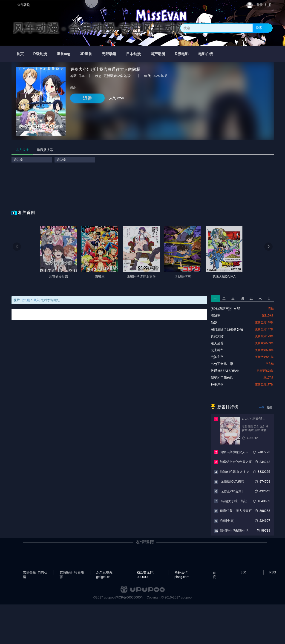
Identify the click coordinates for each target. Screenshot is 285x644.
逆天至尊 (217, 343)
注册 (268, 5)
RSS (273, 572)
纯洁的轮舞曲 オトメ (235, 472)
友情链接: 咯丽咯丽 (72, 573)
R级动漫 (40, 54)
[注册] (26, 300)
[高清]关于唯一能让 (233, 501)
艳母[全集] (227, 521)
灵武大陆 (217, 336)
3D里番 (86, 54)
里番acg (63, 54)
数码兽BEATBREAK (225, 371)
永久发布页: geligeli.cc (105, 573)
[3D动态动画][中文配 (225, 309)
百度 (214, 573)
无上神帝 (217, 350)
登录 (259, 5)
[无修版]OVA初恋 (232, 482)
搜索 (259, 28)
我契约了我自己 (222, 378)
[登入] (36, 300)
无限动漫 (109, 54)
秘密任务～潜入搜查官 (236, 511)
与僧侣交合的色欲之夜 (236, 462)
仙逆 (214, 322)
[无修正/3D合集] (231, 491)
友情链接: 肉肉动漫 (35, 573)
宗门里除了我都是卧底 (227, 329)
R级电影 (182, 54)
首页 (20, 54)
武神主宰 (217, 357)
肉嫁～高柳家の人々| (235, 452)
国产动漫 (158, 54)
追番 (87, 98)
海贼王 (216, 316)
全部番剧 (24, 5)
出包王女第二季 (222, 364)
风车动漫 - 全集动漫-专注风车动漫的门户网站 (129, 28)
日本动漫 (133, 54)
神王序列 (217, 385)
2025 (156, 76)
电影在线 (206, 54)
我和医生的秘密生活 (234, 530)
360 (243, 572)
